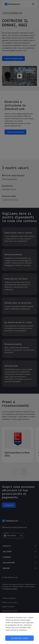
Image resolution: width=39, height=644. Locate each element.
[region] (19, 628)
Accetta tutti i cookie (20, 638)
